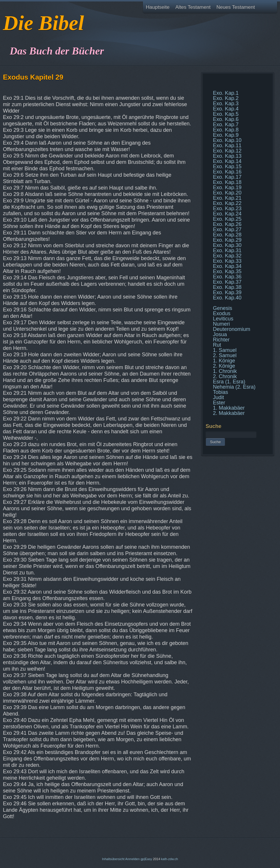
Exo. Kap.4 (226, 109)
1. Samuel (225, 350)
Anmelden (132, 859)
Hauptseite (158, 7)
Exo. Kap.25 (227, 219)
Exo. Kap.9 (226, 135)
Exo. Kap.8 (226, 130)
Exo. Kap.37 (227, 282)
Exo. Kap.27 (227, 229)
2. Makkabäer (229, 413)
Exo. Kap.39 (227, 292)
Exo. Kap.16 (227, 172)
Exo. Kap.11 (227, 145)
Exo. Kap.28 (227, 235)
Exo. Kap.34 (227, 266)
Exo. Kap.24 (227, 214)
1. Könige (224, 361)
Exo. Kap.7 (226, 124)
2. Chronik (225, 376)
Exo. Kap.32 (227, 256)
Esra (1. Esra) (229, 382)
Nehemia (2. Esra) (234, 387)
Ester (219, 403)
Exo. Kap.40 (227, 298)
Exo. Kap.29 (227, 240)
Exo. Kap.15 (227, 166)
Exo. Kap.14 (227, 161)
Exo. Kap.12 (227, 151)
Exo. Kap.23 (227, 208)
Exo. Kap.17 (227, 177)
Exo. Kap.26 (227, 224)
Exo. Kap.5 (226, 114)
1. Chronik (225, 371)
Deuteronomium (232, 329)
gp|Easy (146, 859)
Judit (218, 397)
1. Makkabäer (229, 408)
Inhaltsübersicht (113, 859)
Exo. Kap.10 (227, 140)
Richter (221, 340)
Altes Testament (193, 7)
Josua (220, 334)
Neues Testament (236, 7)
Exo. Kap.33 (227, 261)
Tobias (220, 392)
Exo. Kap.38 (227, 287)
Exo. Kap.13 (227, 156)
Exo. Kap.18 (227, 182)
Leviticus (223, 319)
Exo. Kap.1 (226, 93)
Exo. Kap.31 (227, 250)
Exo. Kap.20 (227, 193)
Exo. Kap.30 (227, 245)
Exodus (222, 313)
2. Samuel (225, 355)
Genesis (223, 308)
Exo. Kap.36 (227, 277)
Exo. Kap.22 (227, 203)
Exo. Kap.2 (226, 98)
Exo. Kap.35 (227, 271)
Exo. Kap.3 (226, 104)
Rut (217, 345)
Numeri (221, 324)
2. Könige (224, 366)
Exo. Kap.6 (226, 119)
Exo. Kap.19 (227, 187)
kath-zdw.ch (169, 859)
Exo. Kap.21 (227, 198)
